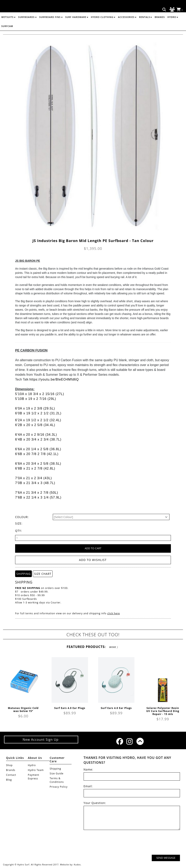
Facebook (119, 741)
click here (114, 613)
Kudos (77, 864)
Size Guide (56, 773)
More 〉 (114, 647)
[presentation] (149, 843)
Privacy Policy (59, 787)
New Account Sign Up (41, 739)
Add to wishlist (93, 560)
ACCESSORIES (127, 26)
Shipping (55, 768)
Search (164, 10)
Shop (9, 765)
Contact (11, 775)
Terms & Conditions (57, 780)
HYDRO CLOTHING (103, 26)
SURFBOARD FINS (51, 26)
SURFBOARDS (27, 26)
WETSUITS (9, 26)
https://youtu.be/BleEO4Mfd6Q (54, 379)
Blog (9, 780)
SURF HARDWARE (77, 26)
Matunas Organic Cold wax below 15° (23, 709)
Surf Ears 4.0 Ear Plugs (70, 708)
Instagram (129, 741)
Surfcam (7, 36)
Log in (171, 10)
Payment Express (33, 776)
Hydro (173, 26)
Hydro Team (36, 770)
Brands (160, 26)
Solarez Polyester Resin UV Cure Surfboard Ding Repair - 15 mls (163, 711)
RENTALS (145, 26)
